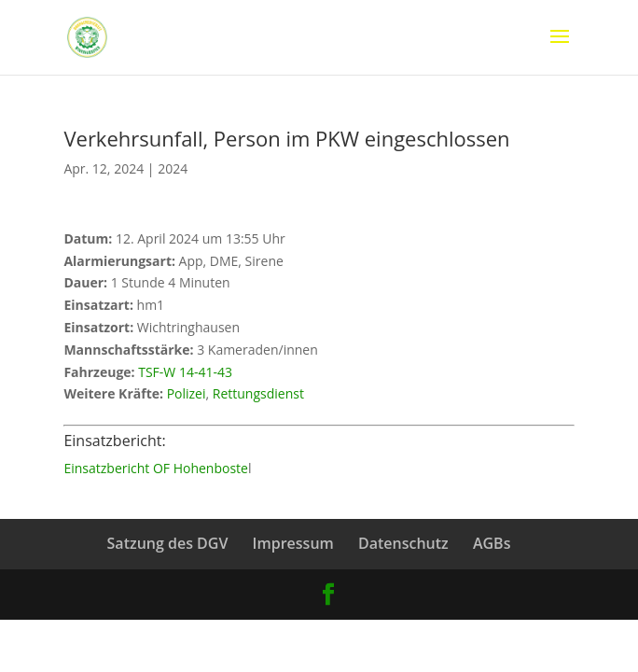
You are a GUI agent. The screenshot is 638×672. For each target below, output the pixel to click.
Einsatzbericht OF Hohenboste (156, 468)
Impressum (293, 543)
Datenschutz (403, 543)
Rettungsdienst (258, 393)
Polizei (187, 393)
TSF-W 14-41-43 (185, 372)
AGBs (492, 543)
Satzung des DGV (168, 543)
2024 (173, 168)
